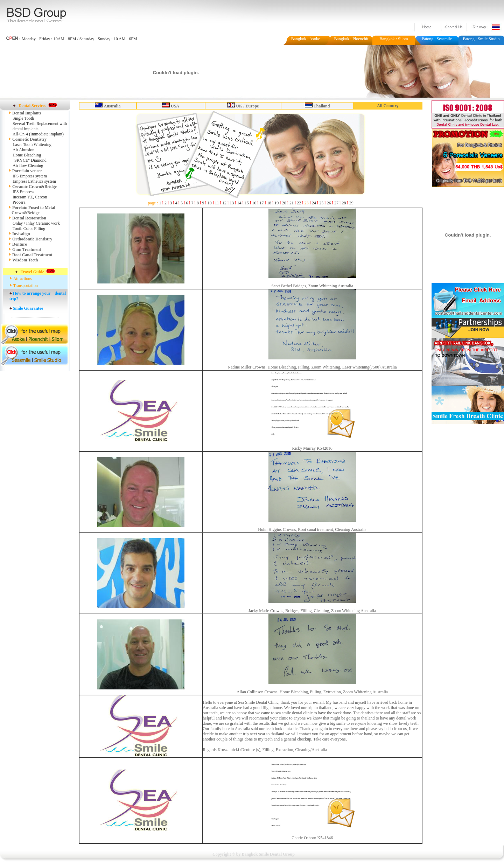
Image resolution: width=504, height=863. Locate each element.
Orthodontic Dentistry (32, 239)
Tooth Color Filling (29, 229)
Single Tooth (23, 118)
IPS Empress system (30, 176)
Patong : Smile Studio (481, 39)
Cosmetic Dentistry (27, 139)
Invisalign (21, 234)
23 (307, 203)
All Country (388, 106)
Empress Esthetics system (34, 181)
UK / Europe (247, 106)
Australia (112, 106)
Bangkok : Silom (394, 39)
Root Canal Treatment (32, 255)
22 (299, 203)
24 (314, 203)
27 (336, 203)
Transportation (26, 286)
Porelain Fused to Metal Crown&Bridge (32, 210)
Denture (20, 244)
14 (239, 203)
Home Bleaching (27, 155)
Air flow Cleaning (28, 166)
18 (269, 203)
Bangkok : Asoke (306, 39)
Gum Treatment (27, 250)
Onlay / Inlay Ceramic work (36, 223)
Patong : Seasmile (437, 39)
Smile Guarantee (28, 308)
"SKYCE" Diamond (30, 160)
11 (217, 203)
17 (262, 203)
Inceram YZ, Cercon (30, 197)
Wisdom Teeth (25, 260)
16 (254, 203)
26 (329, 203)
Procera (19, 202)
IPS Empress (23, 192)
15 (247, 203)
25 (321, 203)
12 (224, 203)
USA (175, 106)
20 (284, 203)
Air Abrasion (23, 150)
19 (276, 203)
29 (351, 203)
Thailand (322, 106)
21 (292, 203)
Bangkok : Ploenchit (351, 39)
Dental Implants (27, 113)
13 (232, 203)
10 (210, 203)
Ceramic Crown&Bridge (34, 187)
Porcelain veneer (27, 171)
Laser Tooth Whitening (32, 145)
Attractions (23, 279)
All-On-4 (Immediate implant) (38, 134)
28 (344, 203)
